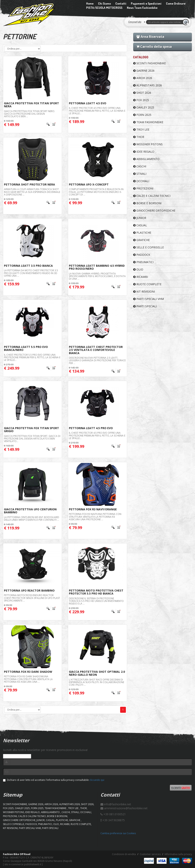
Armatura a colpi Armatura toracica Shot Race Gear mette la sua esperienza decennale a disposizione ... (32, 192)
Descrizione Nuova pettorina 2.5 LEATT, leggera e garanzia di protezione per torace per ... (97, 360)
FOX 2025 (141, 100)
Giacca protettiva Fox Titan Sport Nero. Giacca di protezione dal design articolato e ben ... (29, 114)
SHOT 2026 (142, 93)
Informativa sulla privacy (178, 854)
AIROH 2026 (143, 78)
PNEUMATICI (143, 262)
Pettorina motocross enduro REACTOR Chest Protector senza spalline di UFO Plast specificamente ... (32, 598)
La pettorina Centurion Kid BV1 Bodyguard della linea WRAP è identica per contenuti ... (32, 518)
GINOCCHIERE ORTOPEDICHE (154, 210)
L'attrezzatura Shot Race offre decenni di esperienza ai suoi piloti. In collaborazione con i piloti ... (97, 682)
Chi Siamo (104, 3)
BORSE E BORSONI (147, 203)
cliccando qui (97, 780)
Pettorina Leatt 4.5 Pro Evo (91, 428)
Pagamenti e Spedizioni (146, 3)
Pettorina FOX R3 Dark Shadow (28, 672)
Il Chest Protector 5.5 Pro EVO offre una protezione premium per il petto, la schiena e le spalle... (32, 357)
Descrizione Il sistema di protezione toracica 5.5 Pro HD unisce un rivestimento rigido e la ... (96, 601)
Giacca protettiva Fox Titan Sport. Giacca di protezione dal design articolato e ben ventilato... (32, 439)
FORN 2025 (142, 115)
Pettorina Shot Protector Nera (29, 184)
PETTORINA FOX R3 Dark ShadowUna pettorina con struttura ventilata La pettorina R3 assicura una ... (28, 679)
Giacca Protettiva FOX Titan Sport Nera (31, 105)
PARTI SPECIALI (145, 306)
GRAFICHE (141, 240)
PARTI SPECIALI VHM (149, 299)
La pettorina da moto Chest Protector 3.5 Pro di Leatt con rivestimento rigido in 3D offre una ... (31, 273)
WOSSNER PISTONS (148, 144)
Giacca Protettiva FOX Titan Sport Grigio (31, 430)
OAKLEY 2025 (144, 107)
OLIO (138, 269)
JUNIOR (140, 218)
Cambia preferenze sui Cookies (118, 833)
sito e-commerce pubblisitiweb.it (23, 864)
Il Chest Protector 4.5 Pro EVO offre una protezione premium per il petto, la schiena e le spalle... (97, 111)
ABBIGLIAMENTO (146, 159)
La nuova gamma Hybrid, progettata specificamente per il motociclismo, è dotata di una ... (97, 276)
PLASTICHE (142, 233)
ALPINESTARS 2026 (148, 85)
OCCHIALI (141, 181)
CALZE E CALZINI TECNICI (152, 196)
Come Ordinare (176, 3)
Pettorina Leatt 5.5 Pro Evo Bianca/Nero (26, 348)
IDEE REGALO (144, 152)
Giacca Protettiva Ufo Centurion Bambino (30, 511)
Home (90, 3)
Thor (139, 137)
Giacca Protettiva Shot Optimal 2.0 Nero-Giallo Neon (97, 673)
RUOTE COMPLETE (147, 284)
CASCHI (140, 166)
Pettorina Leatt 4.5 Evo (88, 103)
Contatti (121, 3)
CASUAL (140, 225)
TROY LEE (141, 129)
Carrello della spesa (154, 47)
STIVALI (140, 174)
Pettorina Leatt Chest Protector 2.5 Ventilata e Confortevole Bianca (96, 350)
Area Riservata (150, 37)
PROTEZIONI (143, 188)
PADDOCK (142, 255)
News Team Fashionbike (142, 8)
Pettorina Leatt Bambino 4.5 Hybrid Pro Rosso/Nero (97, 267)
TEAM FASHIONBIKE (148, 122)
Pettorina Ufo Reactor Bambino (29, 590)
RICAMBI (141, 277)
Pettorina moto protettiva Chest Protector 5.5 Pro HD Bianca (96, 592)
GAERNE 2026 (144, 71)
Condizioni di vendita (124, 854)
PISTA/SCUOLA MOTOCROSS (104, 8)
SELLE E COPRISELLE (149, 247)
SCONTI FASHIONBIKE (150, 63)
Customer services (150, 854)
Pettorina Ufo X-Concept (89, 184)
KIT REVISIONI (144, 291)
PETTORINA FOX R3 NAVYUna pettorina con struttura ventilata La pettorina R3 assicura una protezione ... (95, 517)
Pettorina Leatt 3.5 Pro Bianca (28, 266)
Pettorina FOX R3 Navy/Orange (93, 509)
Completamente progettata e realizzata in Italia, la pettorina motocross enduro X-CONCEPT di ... (96, 192)
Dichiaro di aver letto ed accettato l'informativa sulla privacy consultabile (54, 780)
